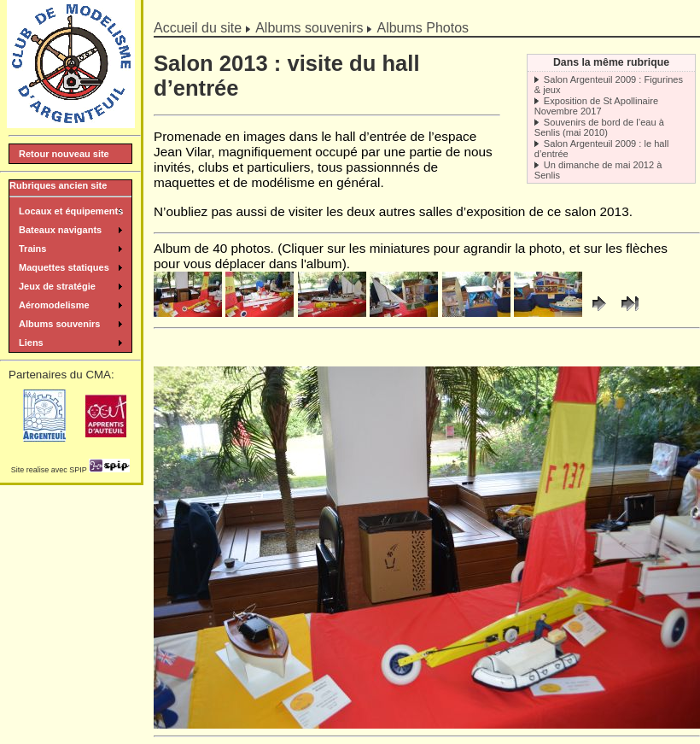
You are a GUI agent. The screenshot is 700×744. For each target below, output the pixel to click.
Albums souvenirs (309, 28)
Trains (32, 249)
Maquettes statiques (64, 267)
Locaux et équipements (71, 211)
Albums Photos (423, 28)
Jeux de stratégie (57, 286)
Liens (31, 343)
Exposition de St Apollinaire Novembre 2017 (596, 106)
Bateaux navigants (60, 230)
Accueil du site (198, 28)
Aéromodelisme (54, 305)
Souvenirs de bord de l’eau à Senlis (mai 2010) (599, 127)
